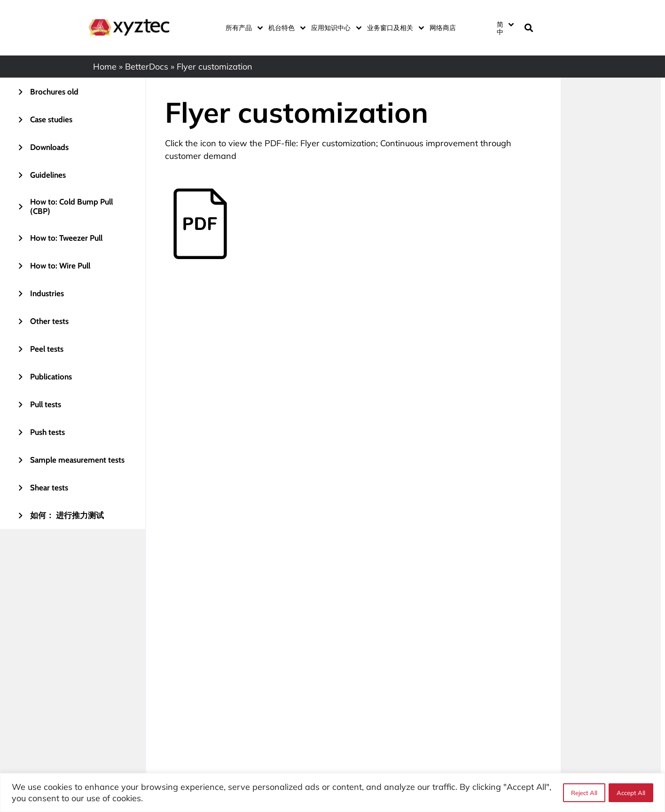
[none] (504, 28)
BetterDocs (147, 67)
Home (105, 67)
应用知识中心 (334, 28)
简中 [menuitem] (500, 28)
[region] (332, 792)
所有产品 (242, 28)
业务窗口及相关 (394, 28)
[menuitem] (505, 28)
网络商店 (443, 28)
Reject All (584, 793)
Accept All (631, 793)
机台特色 (285, 28)
